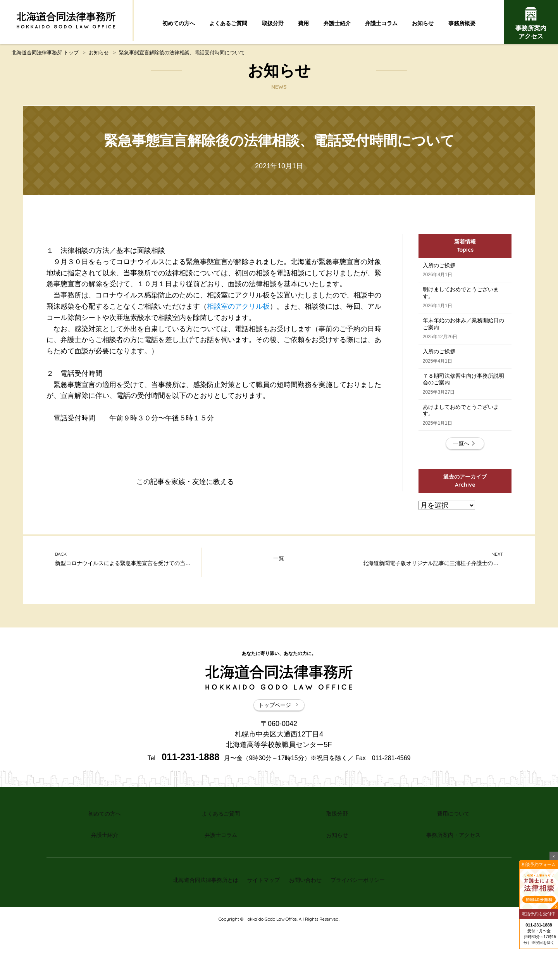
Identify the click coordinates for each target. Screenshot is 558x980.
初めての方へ (179, 23)
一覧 (279, 623)
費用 (303, 23)
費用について (453, 875)
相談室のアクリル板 (238, 309)
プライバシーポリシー (364, 933)
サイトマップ (262, 933)
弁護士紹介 (337, 23)
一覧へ (465, 504)
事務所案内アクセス (531, 23)
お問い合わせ (307, 933)
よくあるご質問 (228, 23)
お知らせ (423, 23)
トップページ (279, 769)
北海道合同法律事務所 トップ (45, 55)
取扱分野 (273, 23)
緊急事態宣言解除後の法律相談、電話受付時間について (182, 55)
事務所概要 (462, 23)
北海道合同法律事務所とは (199, 933)
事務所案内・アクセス (453, 892)
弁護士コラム (381, 23)
